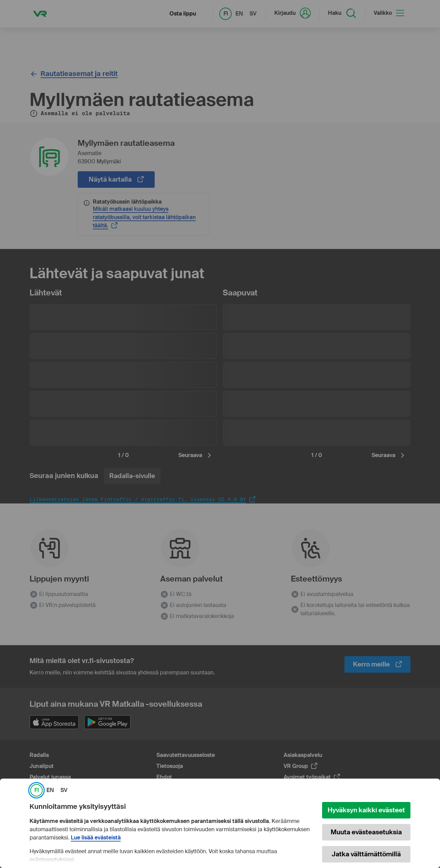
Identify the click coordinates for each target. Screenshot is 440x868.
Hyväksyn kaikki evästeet (366, 810)
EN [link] (50, 790)
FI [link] (37, 790)
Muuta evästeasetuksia (366, 832)
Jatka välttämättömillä (366, 854)
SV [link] (64, 790)
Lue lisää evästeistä (96, 838)
